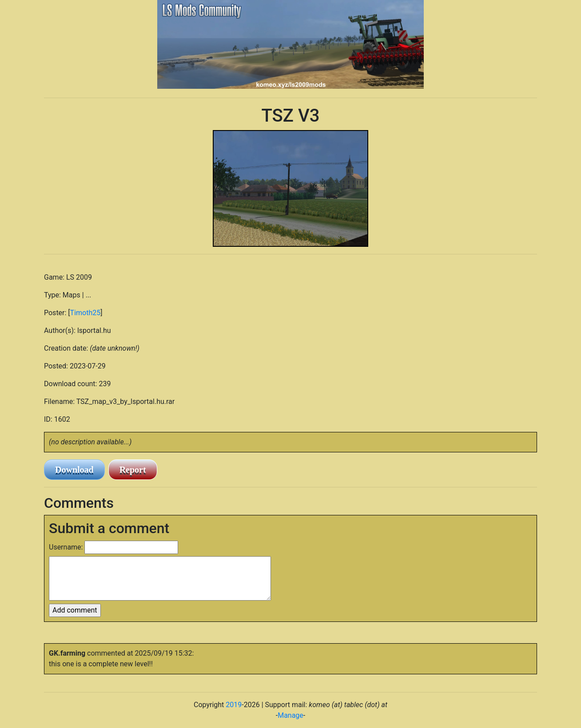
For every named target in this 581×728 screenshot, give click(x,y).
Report (133, 470)
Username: (66, 547)
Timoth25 (86, 313)
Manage (290, 715)
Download (74, 470)
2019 (234, 705)
